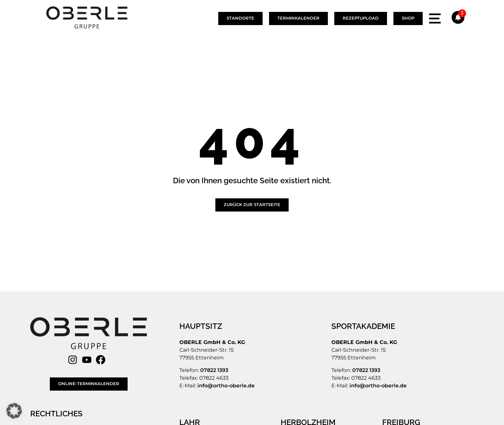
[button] (14, 411)
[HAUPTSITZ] (202, 326)
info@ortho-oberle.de (226, 386)
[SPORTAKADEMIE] (364, 326)
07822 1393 (214, 370)
